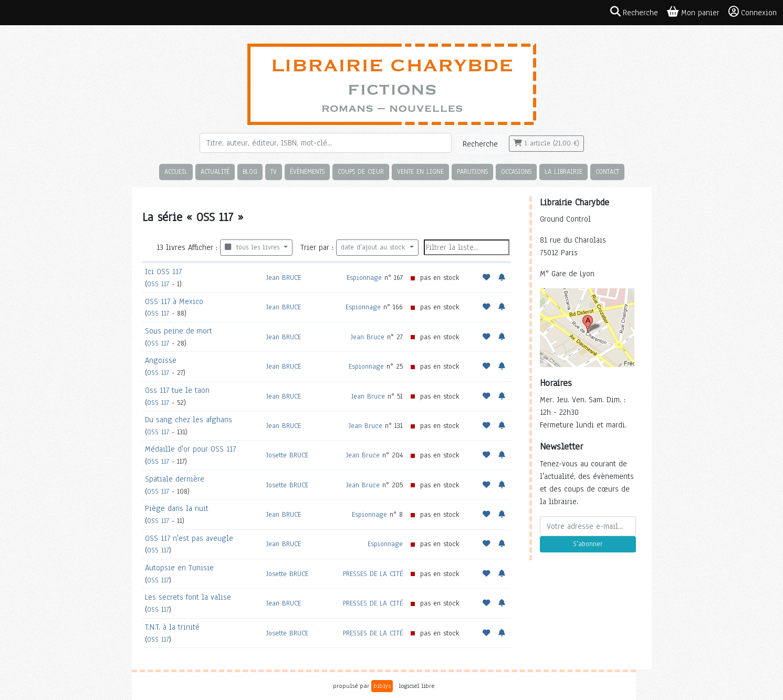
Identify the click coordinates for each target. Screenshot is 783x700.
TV (274, 171)
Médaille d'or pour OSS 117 (190, 449)
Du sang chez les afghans (189, 420)
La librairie (563, 171)
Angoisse (161, 360)
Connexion (753, 12)
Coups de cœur (361, 171)
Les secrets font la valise (188, 597)
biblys (382, 686)
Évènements (307, 171)
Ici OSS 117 (163, 271)
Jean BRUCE (284, 278)
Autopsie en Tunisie (179, 568)
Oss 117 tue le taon (177, 390)
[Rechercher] (326, 143)
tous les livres (253, 247)
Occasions (516, 171)
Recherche (480, 144)
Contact (607, 171)
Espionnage (364, 278)
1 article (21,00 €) (546, 143)
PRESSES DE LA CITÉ (373, 574)
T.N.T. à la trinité (172, 627)
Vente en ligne (420, 171)
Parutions (472, 171)
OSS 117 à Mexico (174, 301)
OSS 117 (158, 284)
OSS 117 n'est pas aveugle (189, 538)
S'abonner (588, 544)
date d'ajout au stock (374, 247)
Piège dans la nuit (177, 508)
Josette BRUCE (287, 455)
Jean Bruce (368, 337)
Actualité (215, 171)
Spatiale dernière (175, 479)
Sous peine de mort (179, 331)
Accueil (176, 171)
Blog (250, 171)
